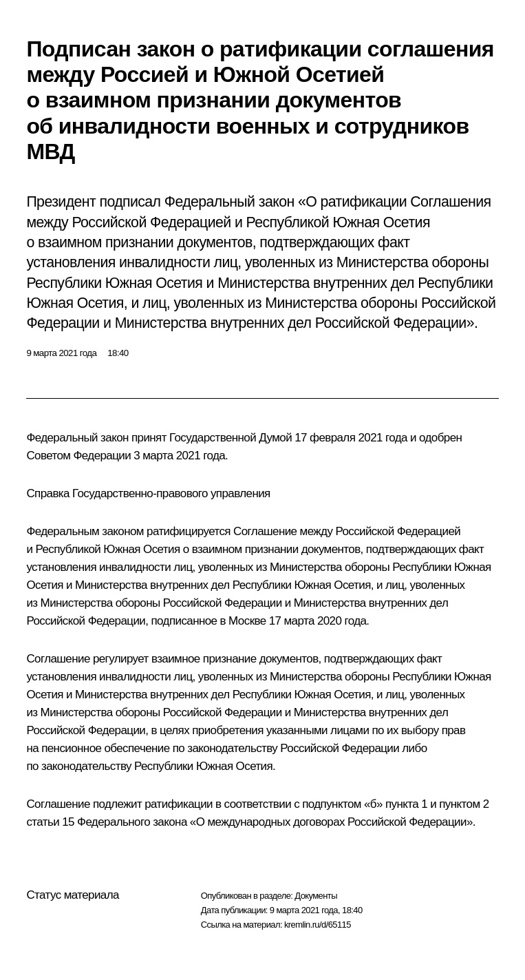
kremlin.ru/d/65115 (318, 925)
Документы (316, 896)
